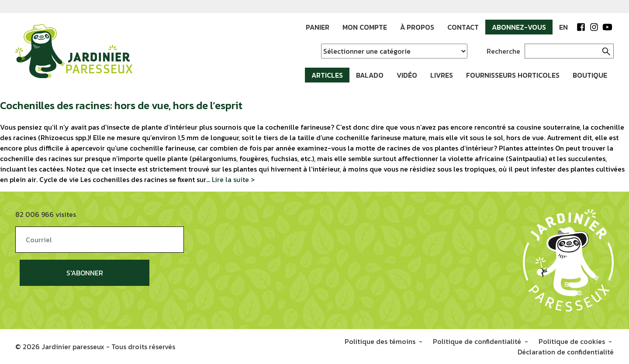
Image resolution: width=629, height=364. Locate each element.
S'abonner (85, 273)
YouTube (607, 27)
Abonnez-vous (519, 27)
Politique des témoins (380, 341)
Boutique (590, 75)
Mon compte (365, 27)
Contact (463, 27)
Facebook (581, 27)
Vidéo (407, 75)
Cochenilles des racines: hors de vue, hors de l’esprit (121, 105)
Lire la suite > (233, 179)
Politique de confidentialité (477, 341)
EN (563, 27)
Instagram (594, 27)
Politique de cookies (572, 341)
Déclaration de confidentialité (566, 352)
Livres (442, 75)
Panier (318, 27)
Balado (370, 75)
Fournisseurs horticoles (513, 75)
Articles (327, 75)
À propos (417, 27)
